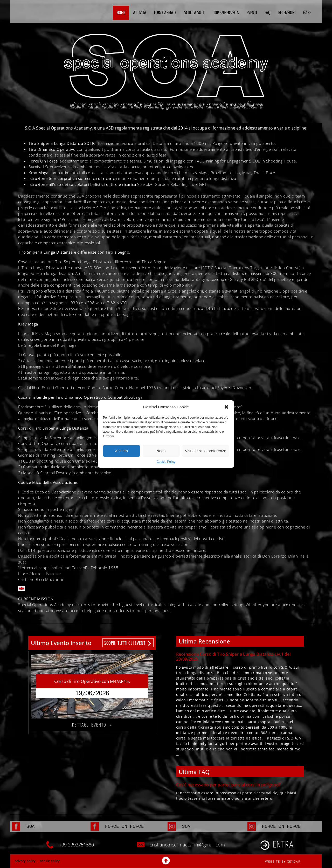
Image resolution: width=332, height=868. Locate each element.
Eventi (252, 13)
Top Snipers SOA (226, 13)
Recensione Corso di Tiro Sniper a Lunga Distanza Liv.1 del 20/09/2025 (233, 657)
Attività (140, 13)
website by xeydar (283, 862)
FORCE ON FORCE (125, 826)
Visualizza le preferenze (206, 451)
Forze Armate (165, 13)
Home (121, 13)
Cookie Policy (166, 462)
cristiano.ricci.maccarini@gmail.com (187, 845)
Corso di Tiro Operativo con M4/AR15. (92, 681)
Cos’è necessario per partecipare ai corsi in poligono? (228, 785)
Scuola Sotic (195, 13)
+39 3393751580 (76, 845)
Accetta (121, 451)
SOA (31, 826)
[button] (226, 407)
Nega (161, 451)
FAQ (268, 13)
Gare (307, 13)
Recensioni (287, 13)
